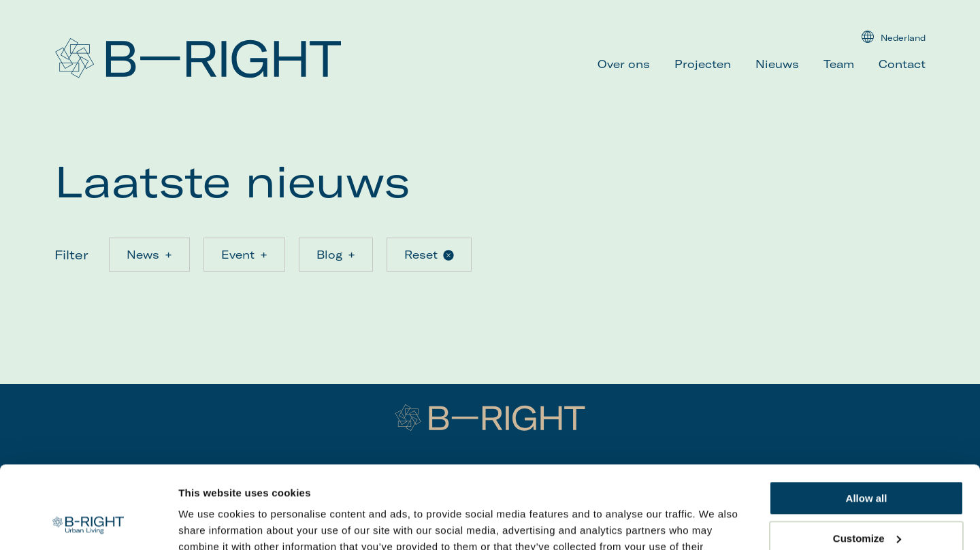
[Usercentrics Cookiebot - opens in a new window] (88, 523)
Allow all (867, 421)
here (690, 486)
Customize (867, 460)
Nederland (894, 37)
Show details (210, 523)
